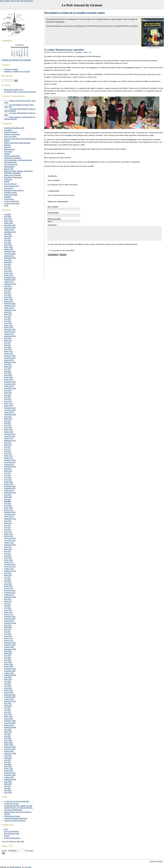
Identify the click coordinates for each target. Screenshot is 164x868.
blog (30, 867)
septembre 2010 (10, 623)
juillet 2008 (8, 679)
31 (27, 56)
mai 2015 (8, 501)
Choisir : (5, 851)
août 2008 (8, 677)
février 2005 (8, 769)
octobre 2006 (9, 725)
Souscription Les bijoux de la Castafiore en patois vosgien (75, 13)
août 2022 (8, 312)
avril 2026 (8, 217)
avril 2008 (8, 686)
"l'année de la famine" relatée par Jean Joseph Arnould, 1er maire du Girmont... (19, 807)
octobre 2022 (9, 308)
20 (17, 54)
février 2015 (8, 508)
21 (19, 54)
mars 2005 (8, 766)
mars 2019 (8, 401)
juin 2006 (7, 734)
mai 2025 (8, 240)
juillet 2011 (8, 601)
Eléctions (7, 145)
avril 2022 (8, 321)
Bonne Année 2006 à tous (14, 90)
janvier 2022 (9, 327)
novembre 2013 (10, 540)
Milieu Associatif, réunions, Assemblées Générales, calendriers (18, 172)
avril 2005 (8, 764)
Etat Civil (7, 147)
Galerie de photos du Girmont (16, 60)
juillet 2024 (8, 262)
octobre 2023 (9, 282)
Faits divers (8, 152)
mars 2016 (8, 480)
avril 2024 (8, 269)
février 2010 (8, 638)
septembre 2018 (10, 414)
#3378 (86, 52)
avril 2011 (8, 608)
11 (12, 52)
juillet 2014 (8, 523)
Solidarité (8, 197)
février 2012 (8, 586)
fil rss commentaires (11, 831)
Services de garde (11, 195)
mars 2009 (8, 662)
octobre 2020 (9, 360)
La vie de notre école (12, 203)
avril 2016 (8, 477)
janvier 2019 (9, 406)
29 (22, 56)
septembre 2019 (10, 388)
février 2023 (8, 299)
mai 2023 (8, 293)
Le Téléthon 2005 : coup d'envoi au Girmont (20, 92)
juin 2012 (7, 577)
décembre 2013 (10, 538)
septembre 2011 (10, 597)
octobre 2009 (9, 647)
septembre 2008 (10, 675)
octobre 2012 (9, 569)
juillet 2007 (8, 706)
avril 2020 (8, 373)
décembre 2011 (10, 590)
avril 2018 (8, 425)
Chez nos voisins (10, 136)
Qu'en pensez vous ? (12, 186)
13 (17, 52)
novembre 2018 (10, 410)
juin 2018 (7, 421)
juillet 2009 (8, 653)
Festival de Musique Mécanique (16, 818)
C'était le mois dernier (12, 134)
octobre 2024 (9, 256)
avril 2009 (8, 660)
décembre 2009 (10, 643)
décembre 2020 (10, 356)
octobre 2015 (9, 490)
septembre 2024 (10, 258)
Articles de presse (11, 132)
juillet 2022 (8, 314)
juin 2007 (7, 708)
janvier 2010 (9, 640)
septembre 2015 (10, 493)
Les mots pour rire (11, 164)
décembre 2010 (10, 616)
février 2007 (8, 716)
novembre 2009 (10, 645)
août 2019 (8, 390)
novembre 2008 (10, 671)
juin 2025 (7, 238)
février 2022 (8, 325)
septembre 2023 (10, 284)
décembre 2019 (10, 382)
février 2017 (8, 456)
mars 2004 (8, 792)
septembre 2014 (10, 519)
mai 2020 (8, 371)
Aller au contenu (5, 1)
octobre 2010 (9, 621)
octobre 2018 (9, 412)
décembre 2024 (10, 251)
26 (14, 56)
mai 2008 (8, 684)
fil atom (7, 836)
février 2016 (8, 482)
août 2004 (8, 782)
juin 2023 (7, 290)
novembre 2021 (10, 332)
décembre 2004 (10, 773)
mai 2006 (8, 736)
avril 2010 (8, 634)
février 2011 (8, 612)
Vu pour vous (9, 199)
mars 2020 (8, 375)
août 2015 (8, 495)
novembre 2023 (10, 280)
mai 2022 (8, 319)
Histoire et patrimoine (12, 156)
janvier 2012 (9, 588)
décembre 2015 (10, 486)
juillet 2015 (8, 497)
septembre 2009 (10, 649)
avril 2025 (8, 243)
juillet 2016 (8, 471)
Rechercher (7, 76)
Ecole (6, 205)
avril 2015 (8, 503)
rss (90, 52)
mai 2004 (8, 788)
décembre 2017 (10, 434)
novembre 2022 (10, 306)
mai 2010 (8, 632)
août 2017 (8, 443)
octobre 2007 (9, 699)
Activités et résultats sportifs (14, 128)
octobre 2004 (9, 777)
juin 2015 (7, 499)
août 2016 (8, 469)
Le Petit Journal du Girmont (82, 5)
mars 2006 (8, 740)
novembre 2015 (10, 488)
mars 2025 (8, 245)
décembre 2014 (10, 512)
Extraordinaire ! (10, 149)
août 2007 (8, 703)
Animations (79, 52)
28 (19, 56)
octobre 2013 (9, 543)
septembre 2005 (10, 753)
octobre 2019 (9, 386)
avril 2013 (8, 556)
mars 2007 (8, 714)
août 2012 (8, 573)
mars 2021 (8, 349)
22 (22, 54)
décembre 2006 (10, 721)
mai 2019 (8, 397)
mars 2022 (8, 323)
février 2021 (8, 351)
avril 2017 (8, 451)
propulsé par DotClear (156, 861)
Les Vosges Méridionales (13, 810)
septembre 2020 (10, 362)
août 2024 (8, 260)
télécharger (60, 22)
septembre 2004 (10, 779)
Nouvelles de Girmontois (13, 177)
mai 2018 (8, 423)
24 (27, 54)
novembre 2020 (10, 358)
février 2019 (8, 403)
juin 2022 (7, 317)
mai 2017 (8, 449)
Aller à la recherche (27, 1)
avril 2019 (8, 399)
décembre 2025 (10, 225)
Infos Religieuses (10, 162)
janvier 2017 (9, 458)
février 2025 (8, 247)
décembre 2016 (10, 460)
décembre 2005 (10, 747)
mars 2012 (8, 584)
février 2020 (8, 377)
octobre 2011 (9, 595)
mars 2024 (8, 271)
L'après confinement (11, 201)
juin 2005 (7, 760)
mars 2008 (8, 688)
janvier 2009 (9, 666)
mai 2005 (8, 762)
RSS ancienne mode (12, 834)
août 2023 (8, 286)
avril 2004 (8, 790)
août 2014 (8, 521)
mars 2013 (8, 558)
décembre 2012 (10, 564)
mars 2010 (8, 636)
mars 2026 (8, 219)
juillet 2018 (8, 419)
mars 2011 (8, 610)
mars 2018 (8, 427)
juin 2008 (7, 682)
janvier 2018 (9, 432)
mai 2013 (8, 553)
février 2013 (8, 560)
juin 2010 (7, 629)
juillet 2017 (8, 445)
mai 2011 (8, 606)
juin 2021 (7, 343)
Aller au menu (15, 1)
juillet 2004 (8, 784)
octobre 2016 (9, 464)
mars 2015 (8, 506)
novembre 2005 (10, 749)
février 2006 (8, 743)
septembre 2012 (10, 571)
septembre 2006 (10, 727)
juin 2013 (7, 551)
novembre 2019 (10, 384)
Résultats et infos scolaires (14, 190)
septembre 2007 (10, 701)
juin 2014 (7, 525)
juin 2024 (7, 264)
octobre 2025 (9, 230)
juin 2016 (7, 473)
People (7, 182)
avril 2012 (8, 582)
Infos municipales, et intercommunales (18, 160)
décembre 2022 (10, 303)
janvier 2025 (9, 249)
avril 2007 (8, 712)
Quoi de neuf (9, 188)
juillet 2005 (8, 758)
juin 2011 (7, 603)
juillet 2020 (8, 367)
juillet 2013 (8, 549)
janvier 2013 (9, 562)
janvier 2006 (9, 745)
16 (24, 52)
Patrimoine (8, 180)
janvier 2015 (9, 510)
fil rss (6, 829)
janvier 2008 (9, 693)
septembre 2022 (10, 310)
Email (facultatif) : (53, 213)
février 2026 (8, 221)
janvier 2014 (9, 536)
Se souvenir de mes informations (63, 250)
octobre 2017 (9, 438)
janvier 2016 (9, 484)
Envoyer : (31, 851)
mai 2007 (8, 710)
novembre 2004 (10, 775)
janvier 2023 (9, 301)
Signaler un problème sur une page (17, 71)
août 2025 (8, 234)
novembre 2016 (10, 462)
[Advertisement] (91, 273)
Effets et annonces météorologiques (17, 143)
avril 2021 (8, 347)
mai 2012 (8, 580)
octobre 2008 (9, 673)
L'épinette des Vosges (12, 816)
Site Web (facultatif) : (54, 219)
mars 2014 (8, 532)
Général (7, 154)
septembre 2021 (10, 336)
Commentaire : (52, 225)
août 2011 (8, 599)
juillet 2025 (8, 236)
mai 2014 (8, 527)
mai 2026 (8, 214)
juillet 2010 (8, 627)
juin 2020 (7, 369)
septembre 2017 (10, 440)
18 (12, 54)
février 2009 (8, 664)
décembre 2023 (10, 277)
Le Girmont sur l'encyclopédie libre (17, 801)
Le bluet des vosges (11, 804)
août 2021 (8, 338)
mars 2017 (8, 453)
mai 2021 (8, 345)
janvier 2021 (9, 353)
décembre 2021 (10, 330)
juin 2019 (7, 395)
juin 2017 (7, 447)
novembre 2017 (10, 436)
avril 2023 (8, 295)
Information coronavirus (13, 158)
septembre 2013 (10, 545)
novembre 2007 (10, 697)
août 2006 (8, 729)
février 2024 (8, 273)
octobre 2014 (9, 516)
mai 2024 (8, 267)
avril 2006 (8, 738)
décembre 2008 (10, 669)
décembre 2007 (10, 695)
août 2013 (8, 547)
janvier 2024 (9, 275)
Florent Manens (15, 867)
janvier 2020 (9, 380)
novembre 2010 (10, 619)
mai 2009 (8, 658)
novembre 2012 (10, 566)
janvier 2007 (9, 719)
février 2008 (8, 690)
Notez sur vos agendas (13, 175)
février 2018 (8, 430)
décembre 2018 (10, 408)
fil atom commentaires (12, 838)
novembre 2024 (10, 254)
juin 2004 (7, 786)
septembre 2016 (10, 466)
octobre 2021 (9, 334)
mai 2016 (8, 475)
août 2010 (8, 625)
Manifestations (9, 167)
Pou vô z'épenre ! (10, 184)
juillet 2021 (8, 340)
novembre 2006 (10, 723)
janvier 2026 (9, 223)
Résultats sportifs (10, 193)
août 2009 (8, 651)
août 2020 (8, 364)
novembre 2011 (10, 593)
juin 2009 (7, 656)
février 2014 (8, 534)
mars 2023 (8, 297)
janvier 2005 (9, 771)
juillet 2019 (8, 393)
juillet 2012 (8, 575)
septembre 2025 (10, 232)
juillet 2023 (8, 288)
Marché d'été (9, 169)
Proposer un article (11, 69)
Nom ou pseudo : (53, 207)
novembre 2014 (10, 514)
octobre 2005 (9, 751)
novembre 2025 (10, 227)
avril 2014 (8, 530)
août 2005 (8, 756)
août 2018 (8, 417)
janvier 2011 (9, 614)
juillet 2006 (8, 732)
